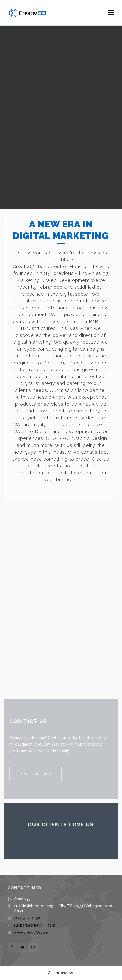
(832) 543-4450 (27, 918)
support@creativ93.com (34, 925)
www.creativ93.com (31, 932)
